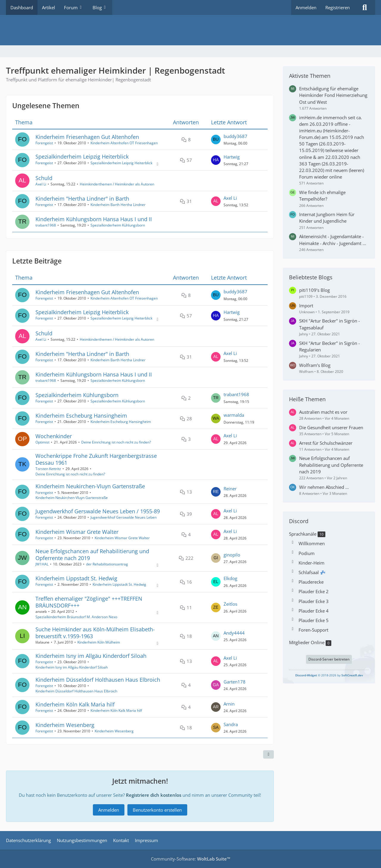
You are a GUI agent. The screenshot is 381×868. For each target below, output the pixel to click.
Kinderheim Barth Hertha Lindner (118, 205)
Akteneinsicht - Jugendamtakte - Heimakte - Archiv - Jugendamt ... (333, 240)
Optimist (42, 442)
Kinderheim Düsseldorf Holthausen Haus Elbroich (98, 680)
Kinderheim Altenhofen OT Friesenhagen (124, 143)
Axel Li (41, 184)
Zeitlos (230, 604)
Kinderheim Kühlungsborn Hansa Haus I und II (94, 219)
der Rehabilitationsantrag (107, 564)
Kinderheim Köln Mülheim (99, 642)
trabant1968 (46, 225)
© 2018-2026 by (329, 675)
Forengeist (44, 143)
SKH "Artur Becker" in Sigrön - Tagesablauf (330, 324)
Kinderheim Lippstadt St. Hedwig (76, 578)
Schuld (44, 178)
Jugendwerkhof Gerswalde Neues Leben (124, 517)
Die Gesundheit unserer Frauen (331, 427)
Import (306, 306)
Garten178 (235, 682)
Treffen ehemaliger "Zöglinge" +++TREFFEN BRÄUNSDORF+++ (89, 602)
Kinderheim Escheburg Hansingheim (81, 416)
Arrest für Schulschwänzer (326, 443)
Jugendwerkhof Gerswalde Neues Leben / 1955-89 (98, 511)
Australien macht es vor (323, 412)
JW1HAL (42, 564)
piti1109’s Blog (314, 290)
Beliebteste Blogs (311, 277)
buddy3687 (235, 136)
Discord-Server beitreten (329, 659)
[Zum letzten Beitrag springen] (216, 139)
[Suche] (365, 7)
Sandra (231, 724)
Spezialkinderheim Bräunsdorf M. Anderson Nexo (76, 617)
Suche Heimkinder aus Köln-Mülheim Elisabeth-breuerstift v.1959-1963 (95, 633)
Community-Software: (191, 859)
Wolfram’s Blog (315, 365)
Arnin (229, 704)
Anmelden (306, 7)
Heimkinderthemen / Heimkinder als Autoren (117, 184)
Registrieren (338, 7)
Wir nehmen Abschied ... (324, 487)
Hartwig (232, 157)
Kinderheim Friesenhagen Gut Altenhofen (87, 137)
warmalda (234, 415)
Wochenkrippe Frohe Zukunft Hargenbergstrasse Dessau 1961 (96, 459)
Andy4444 (234, 633)
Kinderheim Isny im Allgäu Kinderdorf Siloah (91, 656)
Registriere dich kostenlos (154, 795)
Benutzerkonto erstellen (157, 810)
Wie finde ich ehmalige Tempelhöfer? (322, 196)
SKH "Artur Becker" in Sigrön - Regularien (330, 346)
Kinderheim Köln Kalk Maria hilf (75, 704)
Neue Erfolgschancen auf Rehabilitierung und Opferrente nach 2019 (92, 555)
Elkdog (230, 579)
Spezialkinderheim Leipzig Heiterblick (82, 157)
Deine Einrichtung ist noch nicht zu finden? (116, 442)
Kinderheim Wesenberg (65, 725)
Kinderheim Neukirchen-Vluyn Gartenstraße (90, 486)
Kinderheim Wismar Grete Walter (77, 532)
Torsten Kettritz (48, 469)
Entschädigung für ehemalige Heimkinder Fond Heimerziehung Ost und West (333, 95)
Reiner (230, 489)
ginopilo (232, 555)
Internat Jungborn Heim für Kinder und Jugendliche (327, 218)
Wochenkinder (54, 436)
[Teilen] (268, 755)
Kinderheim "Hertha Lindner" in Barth (82, 199)
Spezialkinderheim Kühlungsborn (118, 225)
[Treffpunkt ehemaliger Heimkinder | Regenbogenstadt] (190, 30)
